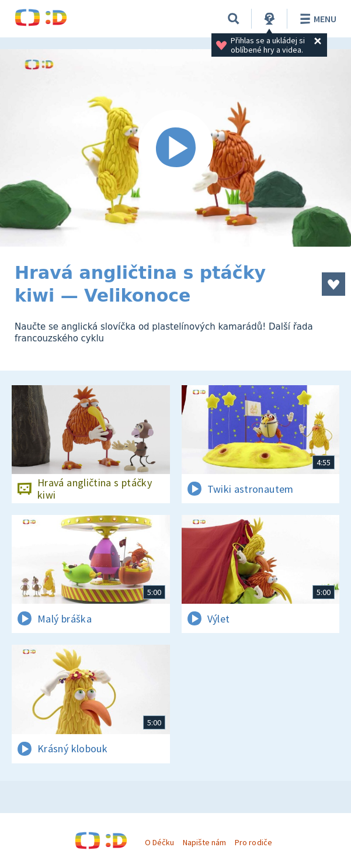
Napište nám (204, 842)
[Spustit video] (175, 148)
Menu (316, 19)
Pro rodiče (253, 842)
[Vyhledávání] (234, 19)
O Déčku (159, 842)
